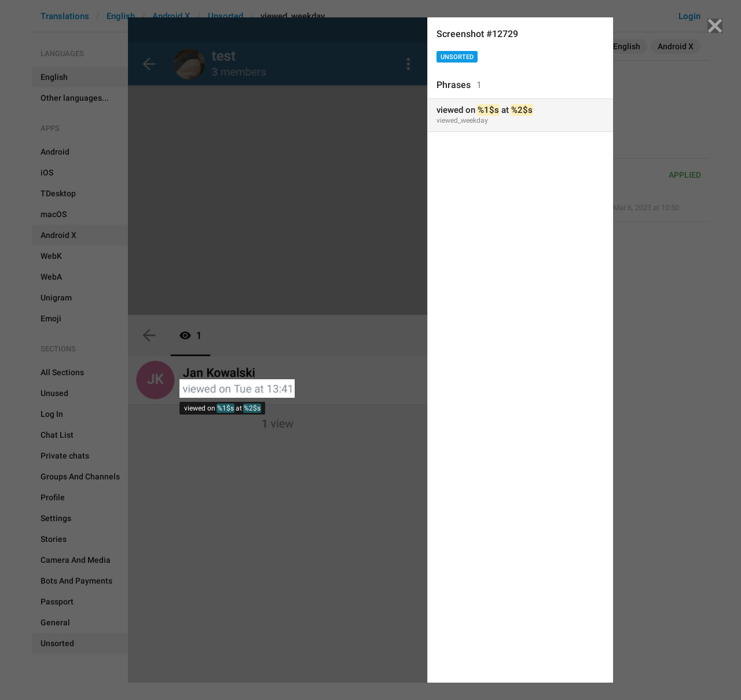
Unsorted (457, 57)
